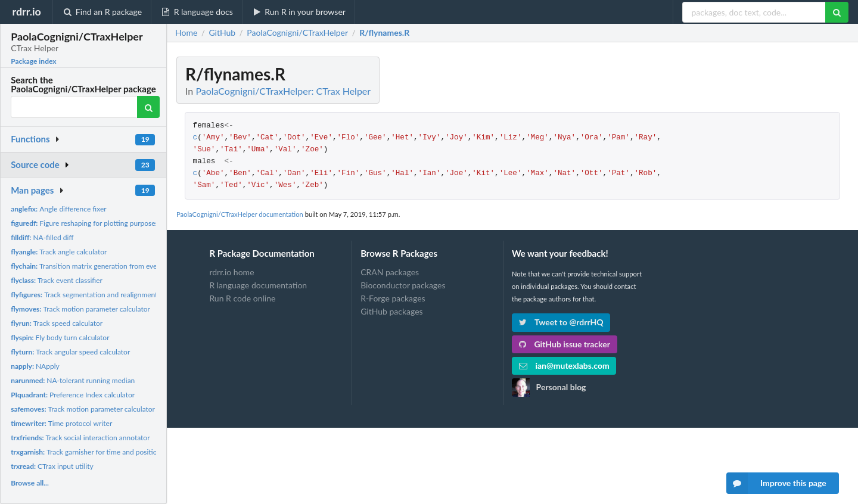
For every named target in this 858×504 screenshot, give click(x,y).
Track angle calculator (59, 252)
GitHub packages (392, 311)
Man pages (32, 190)
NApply (35, 366)
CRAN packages (390, 272)
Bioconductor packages (403, 285)
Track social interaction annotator (80, 438)
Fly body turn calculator (60, 337)
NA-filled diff (42, 237)
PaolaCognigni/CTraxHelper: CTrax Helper (283, 91)
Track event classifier (57, 280)
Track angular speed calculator (70, 352)
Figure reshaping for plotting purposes (85, 223)
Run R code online (242, 298)
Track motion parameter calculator (80, 309)
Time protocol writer (61, 423)
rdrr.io (26, 11)
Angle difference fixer (58, 209)
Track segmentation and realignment (84, 295)
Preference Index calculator (73, 395)
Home (186, 33)
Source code (35, 164)
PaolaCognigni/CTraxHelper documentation (240, 214)
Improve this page (776, 483)
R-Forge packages (393, 298)
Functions (30, 139)
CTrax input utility (52, 466)
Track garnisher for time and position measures (102, 452)
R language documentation (258, 285)
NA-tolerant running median (73, 380)
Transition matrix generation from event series (97, 266)
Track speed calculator (57, 323)
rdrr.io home (231, 272)
